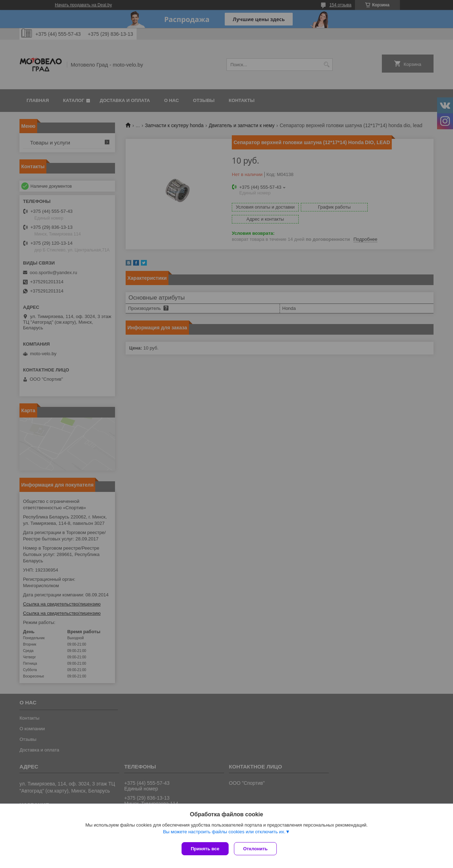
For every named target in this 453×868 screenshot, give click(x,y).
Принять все (205, 849)
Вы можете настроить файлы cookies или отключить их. (224, 833)
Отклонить (257, 849)
